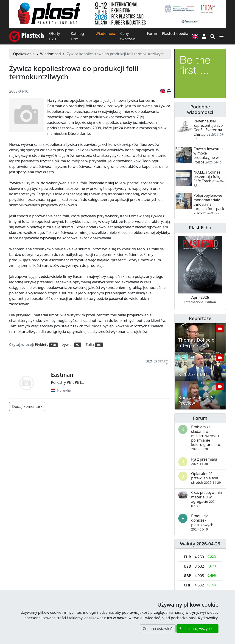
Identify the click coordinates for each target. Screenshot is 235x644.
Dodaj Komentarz (27, 406)
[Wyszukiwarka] (213, 36)
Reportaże (200, 318)
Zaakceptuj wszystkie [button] (197, 629)
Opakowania (24, 54)
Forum (152, 33)
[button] (204, 36)
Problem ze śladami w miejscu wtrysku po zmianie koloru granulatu (206, 438)
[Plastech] (26, 36)
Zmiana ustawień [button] (158, 629)
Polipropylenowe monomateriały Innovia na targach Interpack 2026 (209, 204)
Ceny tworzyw (127, 36)
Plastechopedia (175, 33)
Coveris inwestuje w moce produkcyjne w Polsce (208, 155)
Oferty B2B (55, 36)
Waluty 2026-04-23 (200, 544)
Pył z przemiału (204, 461)
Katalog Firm (77, 36)
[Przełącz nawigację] (221, 36)
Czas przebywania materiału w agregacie (207, 499)
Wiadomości (106, 33)
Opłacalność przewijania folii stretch (206, 478)
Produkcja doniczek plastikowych (202, 522)
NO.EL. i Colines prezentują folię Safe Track (207, 177)
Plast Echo (200, 228)
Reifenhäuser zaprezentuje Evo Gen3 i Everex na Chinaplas (208, 128)
